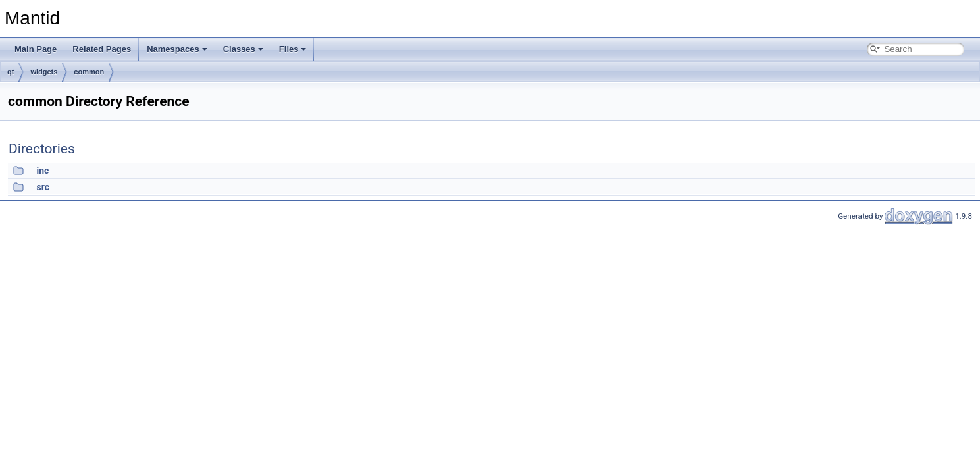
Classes (243, 49)
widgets (44, 72)
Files (293, 49)
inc (42, 171)
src (42, 187)
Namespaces (177, 49)
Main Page (36, 49)
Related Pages (102, 49)
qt (11, 72)
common (89, 72)
